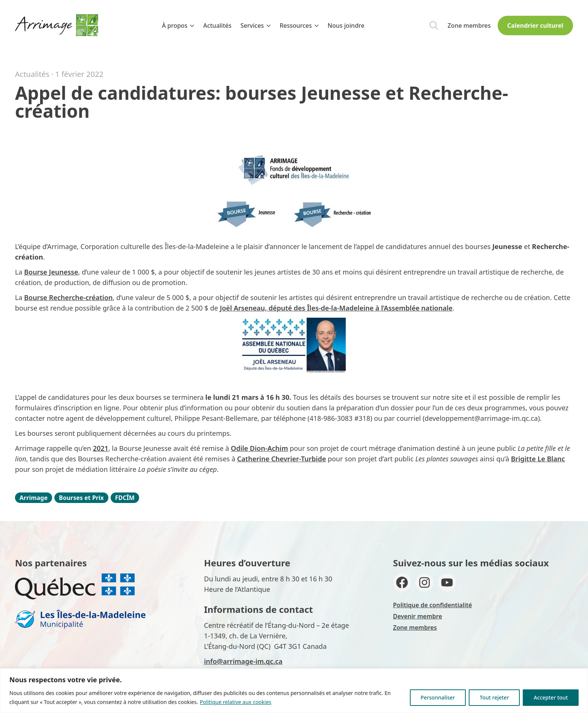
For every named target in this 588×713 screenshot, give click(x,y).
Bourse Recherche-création (68, 297)
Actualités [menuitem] (217, 26)
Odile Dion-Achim (259, 448)
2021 (101, 448)
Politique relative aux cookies (236, 702)
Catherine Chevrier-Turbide (281, 459)
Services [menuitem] (255, 26)
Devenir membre (418, 616)
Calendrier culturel (535, 26)
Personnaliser (438, 697)
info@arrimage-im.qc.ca (243, 661)
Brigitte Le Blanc (538, 459)
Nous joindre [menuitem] (346, 26)
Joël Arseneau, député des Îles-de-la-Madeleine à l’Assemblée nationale (336, 308)
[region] (294, 691)
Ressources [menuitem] (299, 26)
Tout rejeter (494, 697)
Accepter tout (551, 697)
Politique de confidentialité (433, 605)
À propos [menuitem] (178, 26)
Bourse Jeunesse (51, 272)
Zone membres (469, 26)
